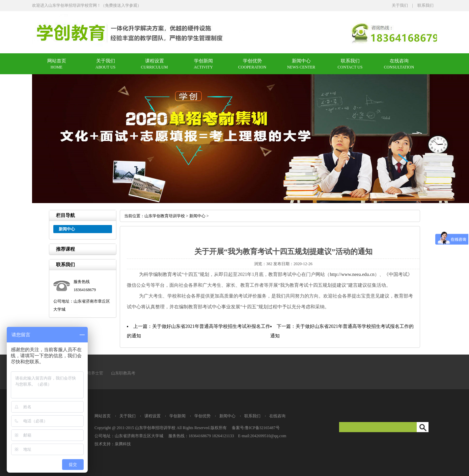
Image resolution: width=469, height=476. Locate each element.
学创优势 (252, 61)
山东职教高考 (123, 373)
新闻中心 (301, 61)
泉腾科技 (123, 444)
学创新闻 (203, 61)
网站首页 (57, 61)
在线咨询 (399, 61)
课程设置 (155, 61)
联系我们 (425, 5)
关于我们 (400, 5)
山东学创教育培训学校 (165, 216)
